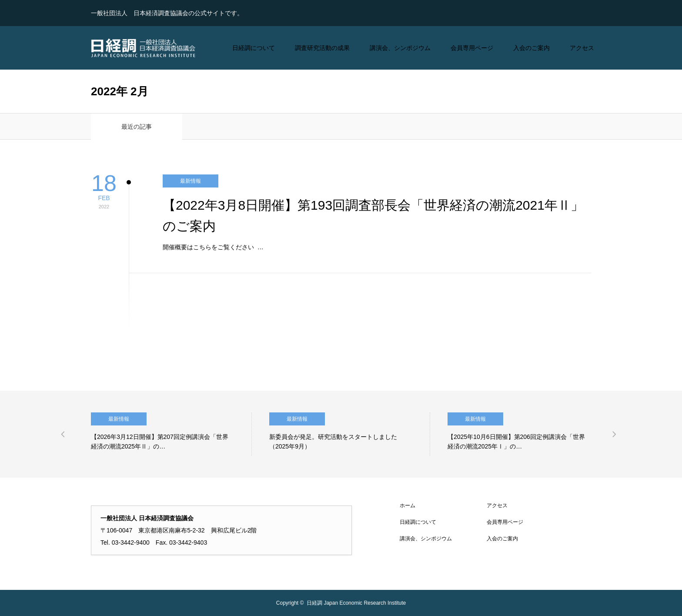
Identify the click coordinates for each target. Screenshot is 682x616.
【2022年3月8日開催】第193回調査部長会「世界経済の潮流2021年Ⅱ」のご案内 (373, 216)
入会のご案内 (532, 48)
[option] (171, 434)
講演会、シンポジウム (400, 48)
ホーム (408, 506)
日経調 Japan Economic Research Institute (356, 603)
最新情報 (191, 181)
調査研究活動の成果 (322, 48)
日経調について (254, 48)
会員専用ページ (472, 48)
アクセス (582, 48)
